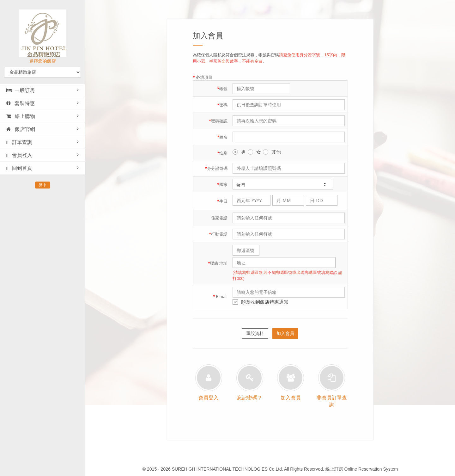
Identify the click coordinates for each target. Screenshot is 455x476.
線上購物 (21, 116)
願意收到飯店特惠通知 (261, 302)
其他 (272, 152)
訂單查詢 (19, 142)
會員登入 (19, 155)
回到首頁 (19, 168)
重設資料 (255, 333)
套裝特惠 (21, 103)
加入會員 (285, 333)
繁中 (43, 185)
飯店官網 (21, 129)
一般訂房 (21, 90)
